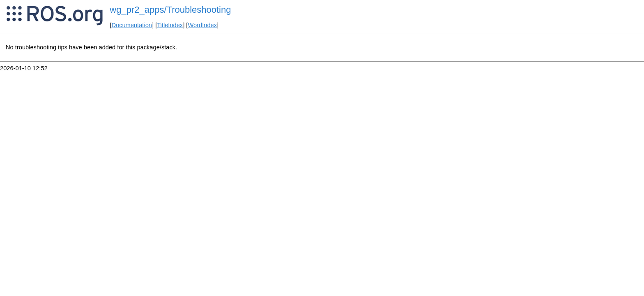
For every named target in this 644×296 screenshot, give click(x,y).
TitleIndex (170, 25)
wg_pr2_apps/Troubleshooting (170, 10)
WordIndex (202, 25)
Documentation (132, 25)
